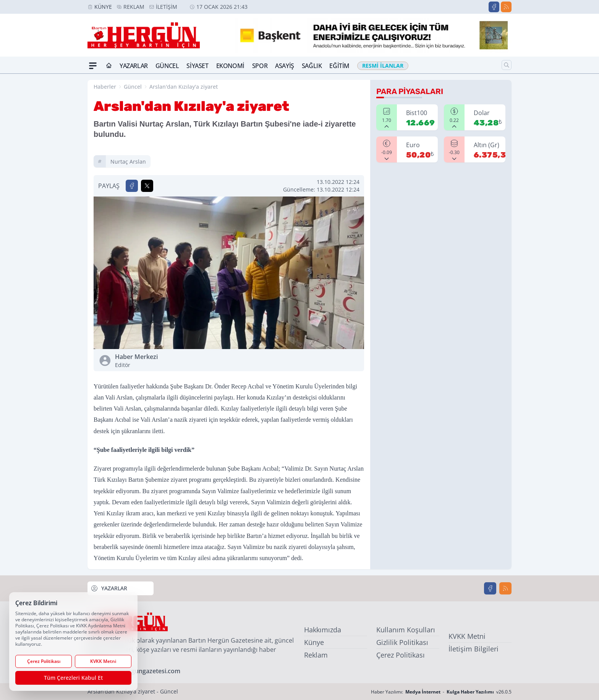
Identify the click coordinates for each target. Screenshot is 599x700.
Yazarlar (134, 66)
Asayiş (285, 66)
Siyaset (197, 66)
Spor (260, 66)
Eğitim (339, 66)
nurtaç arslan (128, 162)
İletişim (167, 7)
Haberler (105, 87)
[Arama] (507, 65)
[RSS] (506, 7)
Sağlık (312, 66)
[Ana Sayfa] (109, 66)
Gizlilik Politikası (402, 642)
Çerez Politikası (401, 655)
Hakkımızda (323, 630)
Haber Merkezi (170, 361)
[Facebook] (494, 7)
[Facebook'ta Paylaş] (132, 186)
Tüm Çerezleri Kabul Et (73, 678)
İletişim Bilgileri (474, 649)
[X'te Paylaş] (147, 186)
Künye (103, 7)
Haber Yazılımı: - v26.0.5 (441, 692)
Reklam (134, 7)
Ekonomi (230, 66)
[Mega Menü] (93, 66)
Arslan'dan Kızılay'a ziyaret (184, 87)
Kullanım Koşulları (406, 630)
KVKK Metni (467, 636)
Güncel (167, 66)
